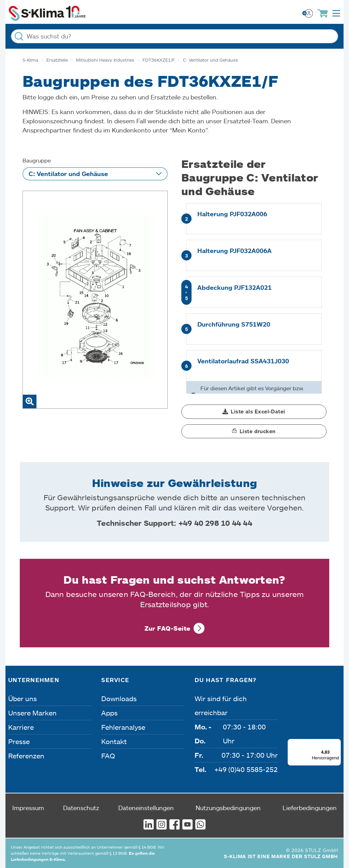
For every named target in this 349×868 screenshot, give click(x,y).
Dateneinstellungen (146, 808)
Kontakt (114, 741)
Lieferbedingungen (310, 808)
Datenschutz (81, 808)
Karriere (21, 727)
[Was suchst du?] (174, 36)
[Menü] (337, 743)
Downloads (119, 698)
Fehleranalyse (123, 727)
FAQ (108, 756)
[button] (254, 412)
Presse (19, 741)
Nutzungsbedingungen (228, 808)
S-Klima (30, 60)
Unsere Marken (32, 713)
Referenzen (26, 756)
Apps (109, 713)
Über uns (22, 698)
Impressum (28, 808)
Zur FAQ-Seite (168, 628)
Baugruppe (37, 160)
